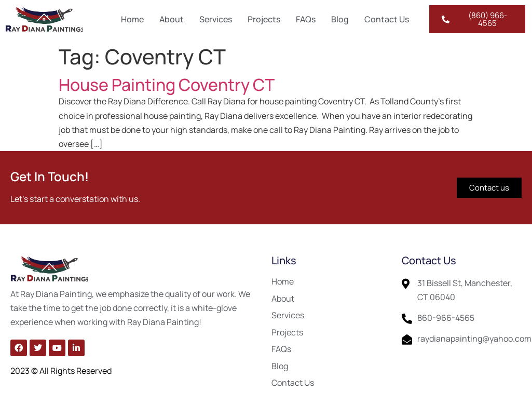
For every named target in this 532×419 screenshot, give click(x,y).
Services (216, 19)
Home (132, 19)
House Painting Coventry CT (167, 85)
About (172, 19)
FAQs (306, 19)
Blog (340, 19)
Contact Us (387, 19)
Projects (264, 19)
